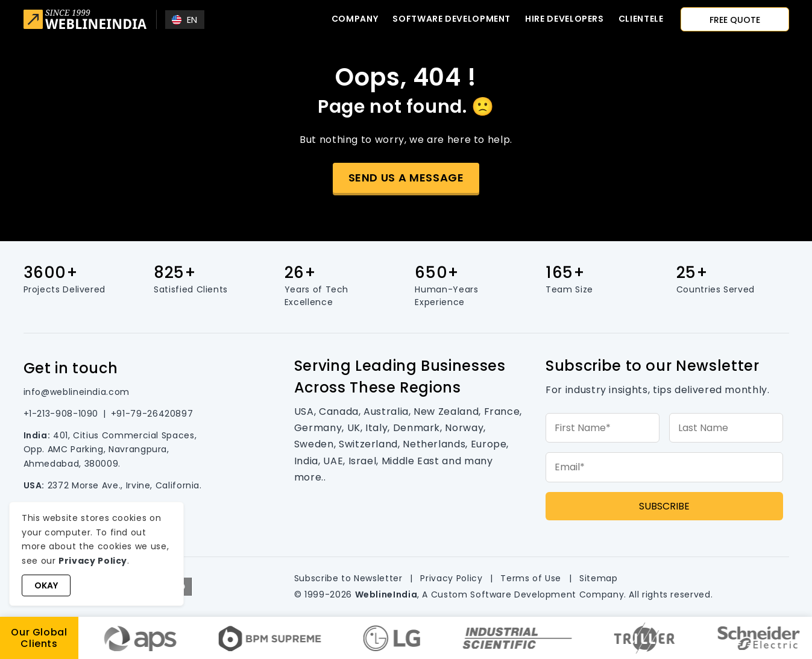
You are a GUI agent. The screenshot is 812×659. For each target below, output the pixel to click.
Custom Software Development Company (527, 594)
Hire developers (565, 19)
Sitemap (598, 578)
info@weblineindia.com (77, 392)
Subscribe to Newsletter (348, 578)
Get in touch (71, 368)
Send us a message (406, 178)
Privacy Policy (451, 578)
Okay (46, 585)
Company (355, 19)
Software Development (452, 19)
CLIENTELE (641, 19)
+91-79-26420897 (152, 414)
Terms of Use (531, 578)
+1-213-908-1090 (61, 414)
